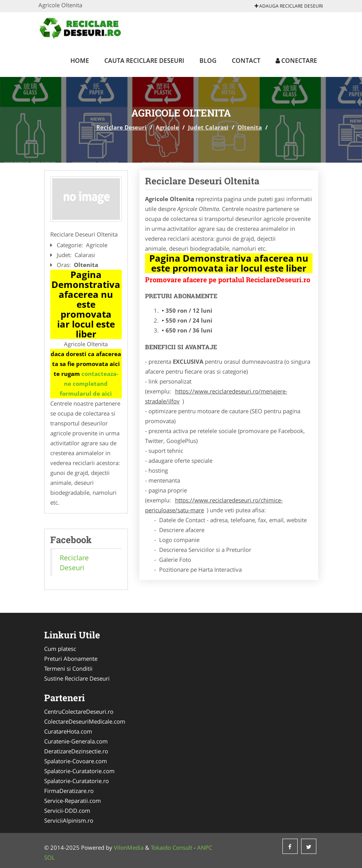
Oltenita (250, 127)
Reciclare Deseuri (121, 127)
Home (80, 61)
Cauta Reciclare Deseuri (144, 61)
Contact (246, 61)
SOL (49, 857)
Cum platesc (60, 649)
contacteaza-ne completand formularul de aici (89, 384)
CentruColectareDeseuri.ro (79, 711)
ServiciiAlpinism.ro (69, 820)
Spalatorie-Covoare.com (76, 761)
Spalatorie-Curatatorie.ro (77, 781)
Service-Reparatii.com (73, 801)
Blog (208, 61)
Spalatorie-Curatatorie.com (79, 771)
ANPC (205, 847)
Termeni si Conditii (68, 668)
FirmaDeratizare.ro (69, 791)
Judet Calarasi (208, 127)
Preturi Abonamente (71, 659)
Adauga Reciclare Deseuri (289, 6)
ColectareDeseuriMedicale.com (85, 721)
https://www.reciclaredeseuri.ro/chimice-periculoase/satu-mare (214, 505)
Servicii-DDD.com (67, 810)
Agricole (167, 127)
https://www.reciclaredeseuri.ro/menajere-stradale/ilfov (216, 396)
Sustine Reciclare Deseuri (77, 678)
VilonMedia (129, 847)
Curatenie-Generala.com (76, 741)
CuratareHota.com (68, 731)
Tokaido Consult (171, 847)
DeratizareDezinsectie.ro (76, 751)
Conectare (296, 61)
